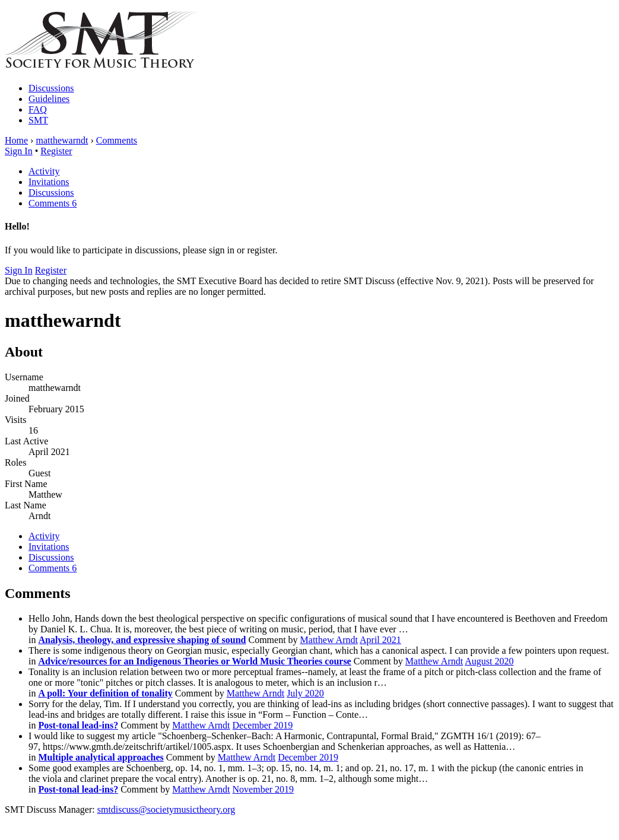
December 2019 (263, 725)
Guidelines (49, 99)
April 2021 (380, 640)
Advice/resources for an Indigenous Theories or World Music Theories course (194, 661)
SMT (38, 120)
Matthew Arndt (329, 640)
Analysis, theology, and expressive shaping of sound (142, 640)
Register (56, 151)
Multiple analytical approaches (101, 757)
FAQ (38, 109)
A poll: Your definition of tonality (105, 693)
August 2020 (489, 661)
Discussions (51, 88)
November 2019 (264, 789)
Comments (53, 203)
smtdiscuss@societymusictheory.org (166, 809)
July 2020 (305, 693)
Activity (44, 171)
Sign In (19, 151)
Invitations (49, 182)
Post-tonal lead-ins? (78, 725)
